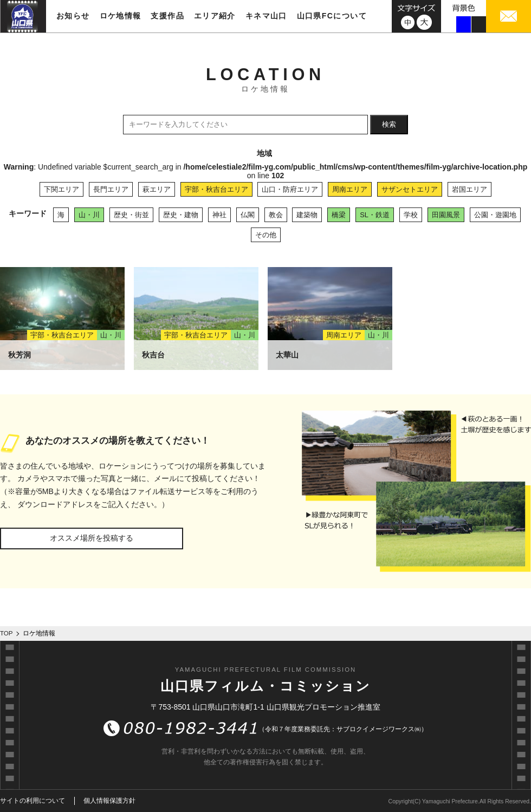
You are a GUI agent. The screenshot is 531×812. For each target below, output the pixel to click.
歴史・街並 (131, 215)
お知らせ (73, 16)
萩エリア (157, 189)
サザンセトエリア (410, 189)
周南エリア (350, 189)
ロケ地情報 (121, 16)
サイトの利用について (33, 801)
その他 (266, 235)
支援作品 (167, 16)
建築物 (307, 215)
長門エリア (111, 189)
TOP (7, 633)
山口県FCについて (332, 16)
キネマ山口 (266, 16)
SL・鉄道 (375, 215)
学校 (411, 215)
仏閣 (248, 215)
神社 (219, 215)
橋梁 (339, 215)
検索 (389, 124)
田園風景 (446, 215)
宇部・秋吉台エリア (216, 189)
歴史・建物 (181, 215)
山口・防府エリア (290, 189)
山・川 (89, 215)
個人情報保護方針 (109, 801)
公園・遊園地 (495, 215)
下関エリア (61, 189)
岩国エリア (470, 189)
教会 (276, 215)
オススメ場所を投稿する (92, 538)
